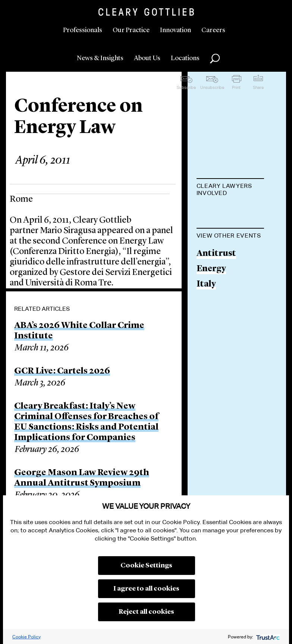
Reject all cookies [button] (146, 612)
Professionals (83, 30)
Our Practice (131, 30)
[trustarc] (267, 637)
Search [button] (215, 59)
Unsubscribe (212, 87)
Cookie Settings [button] (146, 566)
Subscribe (186, 87)
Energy (211, 307)
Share (258, 87)
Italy (206, 322)
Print (236, 87)
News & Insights (100, 58)
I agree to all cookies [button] (146, 589)
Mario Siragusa (228, 212)
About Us (147, 58)
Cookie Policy (26, 637)
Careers (213, 30)
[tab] (230, 190)
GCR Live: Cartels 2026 (62, 371)
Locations (185, 58)
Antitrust (216, 292)
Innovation (175, 30)
